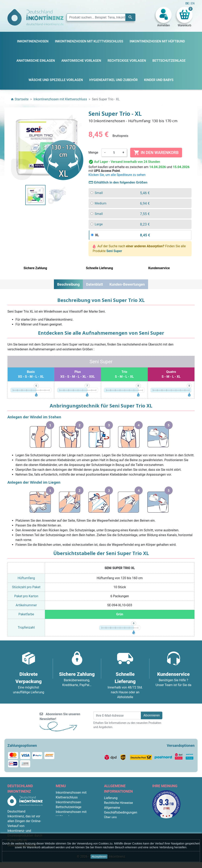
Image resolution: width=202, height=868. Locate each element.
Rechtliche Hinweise (118, 803)
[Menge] (114, 153)
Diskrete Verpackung (119, 827)
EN (193, 3)
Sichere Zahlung (115, 822)
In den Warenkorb (156, 153)
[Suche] (101, 17)
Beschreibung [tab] (68, 284)
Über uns (110, 817)
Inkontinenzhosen (68, 802)
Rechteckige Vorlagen (71, 826)
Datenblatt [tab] (95, 284)
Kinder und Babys (68, 831)
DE (188, 3)
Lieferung (111, 798)
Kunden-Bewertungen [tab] (127, 284)
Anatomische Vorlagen (72, 821)
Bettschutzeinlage (69, 807)
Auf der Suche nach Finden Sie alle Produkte (139, 249)
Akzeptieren (99, 857)
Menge (93, 152)
